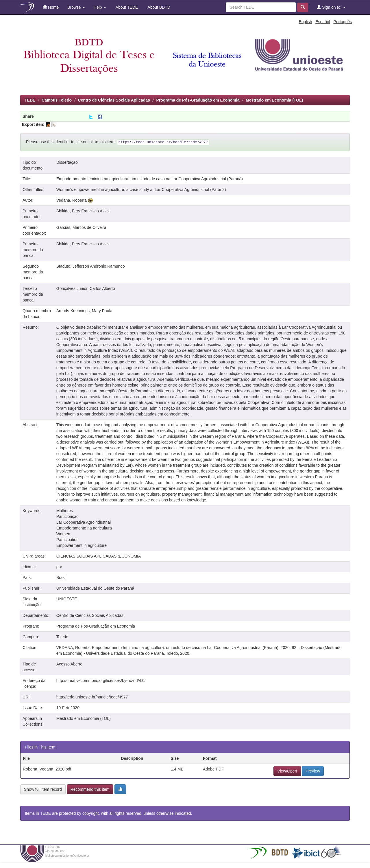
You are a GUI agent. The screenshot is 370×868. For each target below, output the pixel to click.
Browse (76, 7)
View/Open (287, 771)
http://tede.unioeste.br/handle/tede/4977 (92, 697)
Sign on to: (331, 7)
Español (323, 22)
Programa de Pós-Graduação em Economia (198, 100)
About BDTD (158, 7)
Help (100, 7)
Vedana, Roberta (72, 200)
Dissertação (67, 162)
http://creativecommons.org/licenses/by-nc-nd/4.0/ (101, 681)
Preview (313, 771)
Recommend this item (90, 789)
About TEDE (126, 7)
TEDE (30, 100)
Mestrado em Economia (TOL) (274, 100)
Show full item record (43, 789)
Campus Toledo (57, 100)
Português (343, 22)
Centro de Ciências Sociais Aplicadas (114, 100)
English (306, 22)
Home (51, 7)
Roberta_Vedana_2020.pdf (47, 769)
